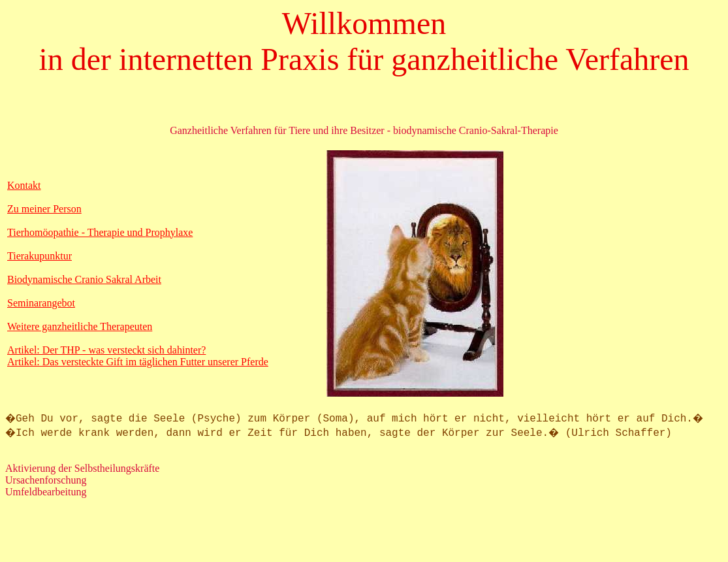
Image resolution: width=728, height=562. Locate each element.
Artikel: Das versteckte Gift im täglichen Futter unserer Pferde (138, 362)
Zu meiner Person (44, 209)
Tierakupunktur (40, 256)
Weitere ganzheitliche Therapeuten (80, 326)
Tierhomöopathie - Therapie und (76, 232)
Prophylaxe (169, 232)
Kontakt (24, 185)
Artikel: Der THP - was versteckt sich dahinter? (106, 350)
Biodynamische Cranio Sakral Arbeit (84, 279)
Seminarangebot (41, 303)
